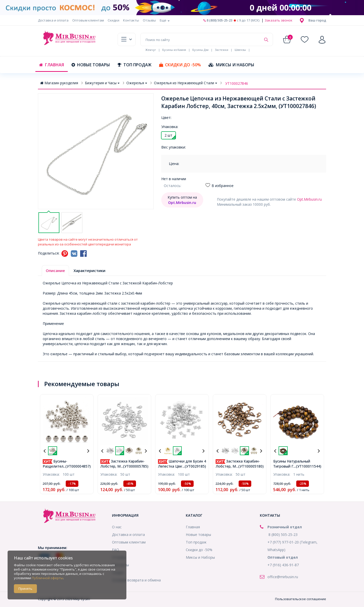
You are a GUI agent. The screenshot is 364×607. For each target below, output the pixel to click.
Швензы (240, 50)
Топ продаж (134, 65)
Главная (52, 65)
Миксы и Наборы (231, 65)
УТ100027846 (237, 83)
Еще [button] (165, 20)
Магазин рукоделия (59, 83)
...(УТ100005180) (250, 466)
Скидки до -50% (180, 65)
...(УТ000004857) (77, 466)
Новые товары (91, 65)
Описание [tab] (55, 270)
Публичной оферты (48, 578)
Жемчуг (151, 50)
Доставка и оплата (53, 20)
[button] (317, 20)
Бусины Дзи (200, 50)
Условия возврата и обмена (136, 580)
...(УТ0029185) (194, 466)
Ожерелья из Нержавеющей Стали (186, 83)
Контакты (131, 20)
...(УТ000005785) (135, 466)
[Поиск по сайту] (201, 39)
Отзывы (149, 20)
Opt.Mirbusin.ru (309, 199)
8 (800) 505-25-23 (218, 20)
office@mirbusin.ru (283, 577)
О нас (117, 527)
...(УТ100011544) (308, 466)
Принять (25, 589)
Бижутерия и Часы (102, 83)
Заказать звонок (278, 20)
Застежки (222, 50)
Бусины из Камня (174, 50)
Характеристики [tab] (89, 270)
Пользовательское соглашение (301, 599)
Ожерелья (137, 83)
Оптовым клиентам (88, 20)
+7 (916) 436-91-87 (283, 565)
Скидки (113, 20)
